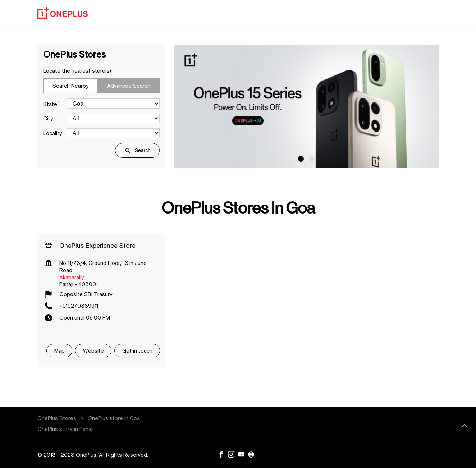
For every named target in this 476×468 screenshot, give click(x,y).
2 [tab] (312, 159)
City (48, 118)
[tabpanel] (306, 106)
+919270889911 (79, 306)
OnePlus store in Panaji (65, 429)
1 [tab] (301, 159)
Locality (52, 133)
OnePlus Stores (58, 418)
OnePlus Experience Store (97, 245)
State (51, 104)
